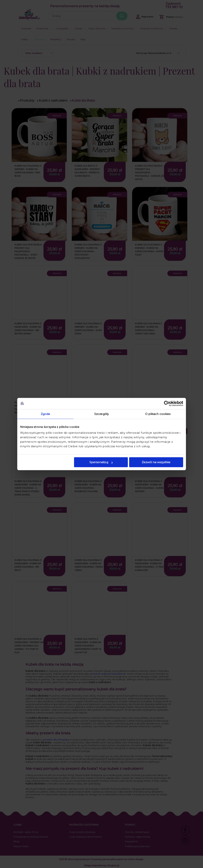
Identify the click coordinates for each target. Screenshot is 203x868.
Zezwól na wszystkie (156, 462)
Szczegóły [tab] (101, 414)
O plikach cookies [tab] (158, 414)
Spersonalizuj (101, 462)
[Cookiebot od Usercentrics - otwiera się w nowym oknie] (167, 403)
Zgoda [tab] (45, 414)
